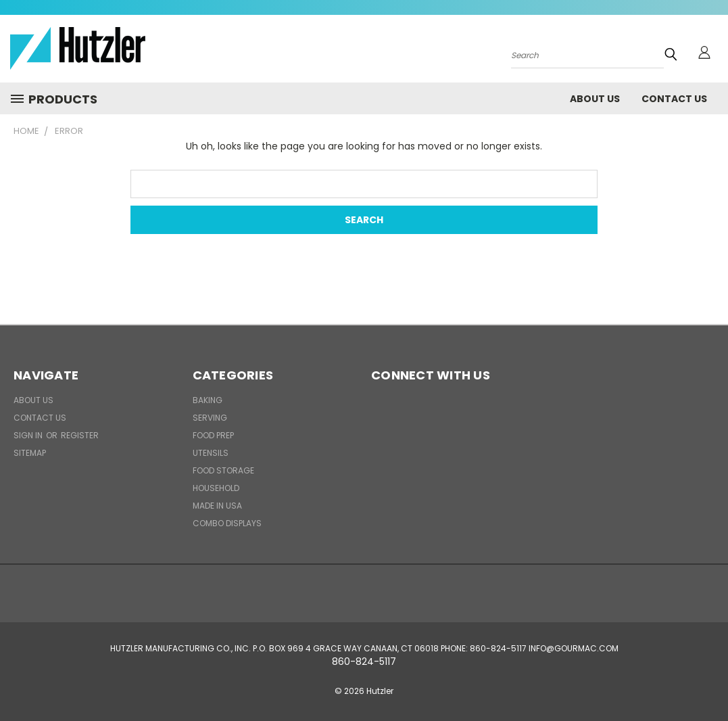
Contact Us (674, 99)
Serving (210, 418)
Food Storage (223, 470)
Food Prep (213, 435)
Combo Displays (227, 523)
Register (80, 435)
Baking (208, 400)
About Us (595, 99)
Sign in (29, 435)
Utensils (211, 453)
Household (216, 488)
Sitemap (30, 453)
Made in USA (217, 506)
